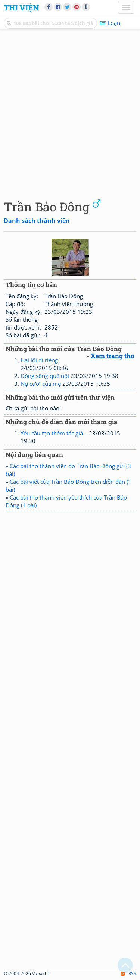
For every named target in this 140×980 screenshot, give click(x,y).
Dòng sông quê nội (45, 376)
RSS (129, 973)
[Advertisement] (70, 113)
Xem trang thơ (113, 356)
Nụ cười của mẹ (41, 384)
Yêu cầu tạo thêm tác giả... (54, 433)
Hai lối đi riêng (39, 360)
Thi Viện (21, 7)
